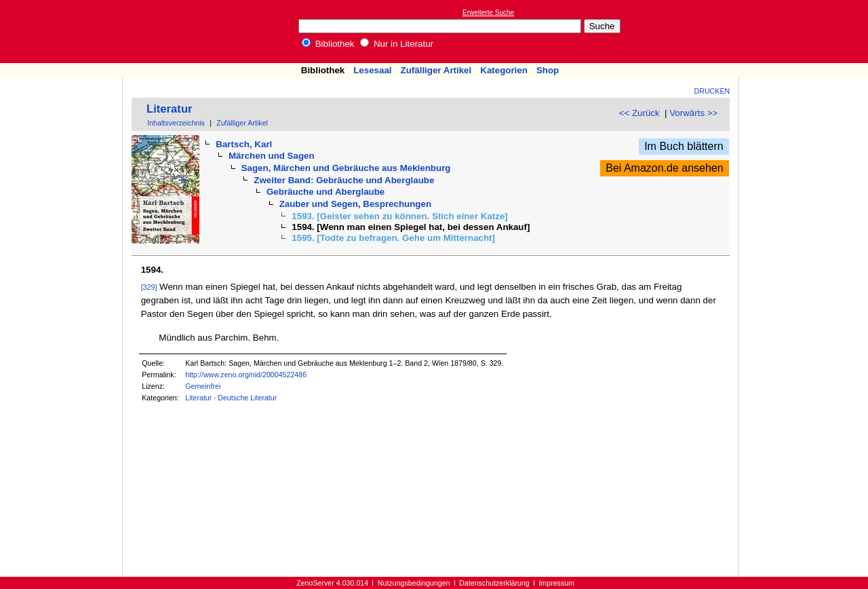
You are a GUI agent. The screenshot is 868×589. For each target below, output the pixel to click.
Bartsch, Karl (244, 144)
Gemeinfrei (203, 386)
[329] (149, 287)
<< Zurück (639, 113)
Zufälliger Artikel (436, 70)
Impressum (556, 583)
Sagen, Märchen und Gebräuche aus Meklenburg (346, 168)
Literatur (170, 109)
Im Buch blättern (684, 146)
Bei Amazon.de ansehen (664, 168)
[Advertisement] (806, 31)
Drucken (712, 91)
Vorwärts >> (693, 113)
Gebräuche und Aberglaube (325, 192)
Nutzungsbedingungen (414, 583)
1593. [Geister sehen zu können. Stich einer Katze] (400, 216)
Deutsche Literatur (247, 398)
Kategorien (504, 70)
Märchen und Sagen (272, 156)
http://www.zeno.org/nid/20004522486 (246, 375)
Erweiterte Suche (488, 13)
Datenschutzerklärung (494, 583)
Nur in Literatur (397, 44)
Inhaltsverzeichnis (176, 123)
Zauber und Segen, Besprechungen (355, 204)
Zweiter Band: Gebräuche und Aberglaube (344, 180)
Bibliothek (328, 44)
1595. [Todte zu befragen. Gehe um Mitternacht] (393, 238)
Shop (548, 70)
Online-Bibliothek (64, 32)
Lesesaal (372, 70)
